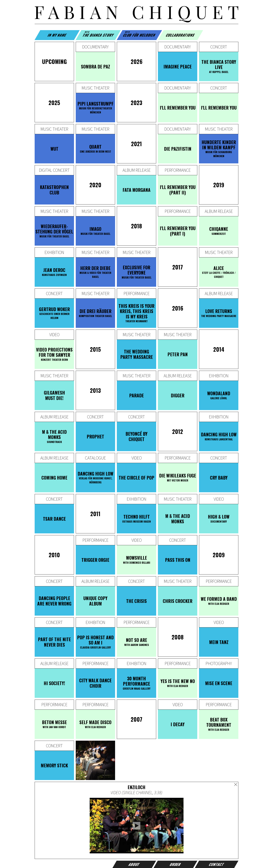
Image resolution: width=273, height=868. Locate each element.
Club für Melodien (139, 34)
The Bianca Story (98, 34)
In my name (57, 35)
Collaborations (181, 35)
